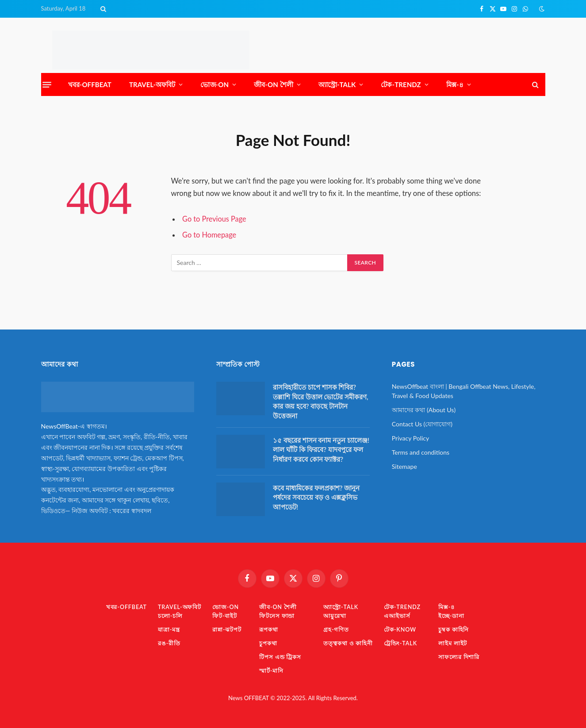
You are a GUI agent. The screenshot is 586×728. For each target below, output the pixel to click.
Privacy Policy (410, 438)
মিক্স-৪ (455, 84)
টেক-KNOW (401, 629)
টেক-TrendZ (401, 84)
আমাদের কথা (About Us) (424, 410)
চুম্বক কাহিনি (456, 629)
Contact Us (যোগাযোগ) (422, 424)
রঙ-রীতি (168, 643)
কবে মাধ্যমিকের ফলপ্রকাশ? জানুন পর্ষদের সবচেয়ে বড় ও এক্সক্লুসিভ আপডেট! (316, 497)
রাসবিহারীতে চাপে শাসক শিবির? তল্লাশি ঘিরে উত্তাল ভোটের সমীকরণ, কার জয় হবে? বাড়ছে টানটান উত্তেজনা (320, 401)
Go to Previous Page (215, 219)
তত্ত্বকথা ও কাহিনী (349, 643)
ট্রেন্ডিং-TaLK (402, 643)
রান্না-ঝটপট (227, 629)
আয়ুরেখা (336, 616)
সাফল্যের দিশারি (461, 656)
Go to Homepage (210, 235)
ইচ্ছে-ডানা (453, 616)
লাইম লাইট (455, 643)
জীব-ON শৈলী (274, 84)
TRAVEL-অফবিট (152, 84)
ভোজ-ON (214, 84)
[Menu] (47, 84)
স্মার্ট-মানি (272, 670)
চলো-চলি (169, 616)
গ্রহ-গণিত (337, 629)
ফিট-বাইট (225, 616)
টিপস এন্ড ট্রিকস (281, 656)
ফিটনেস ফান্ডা (278, 616)
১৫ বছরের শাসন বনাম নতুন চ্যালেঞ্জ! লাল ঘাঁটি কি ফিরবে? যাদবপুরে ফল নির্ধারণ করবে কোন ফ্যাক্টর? (321, 450)
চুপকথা (269, 643)
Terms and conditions (421, 452)
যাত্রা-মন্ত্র (168, 629)
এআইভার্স (398, 616)
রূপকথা (269, 629)
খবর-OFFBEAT (90, 84)
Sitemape (404, 466)
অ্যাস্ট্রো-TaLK (337, 84)
